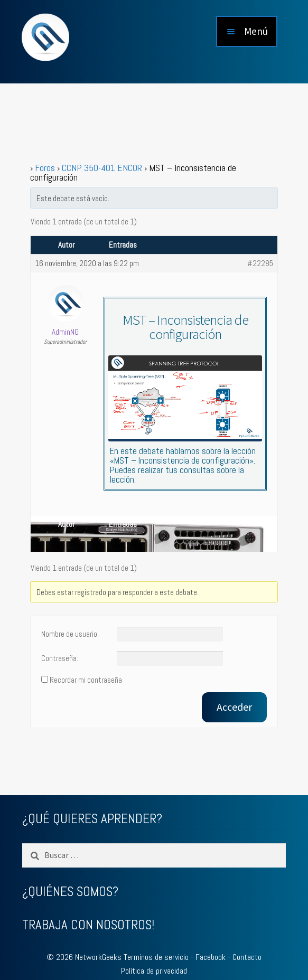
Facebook (211, 957)
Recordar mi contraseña (86, 680)
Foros (45, 168)
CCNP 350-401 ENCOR (102, 168)
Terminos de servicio (156, 957)
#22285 (260, 263)
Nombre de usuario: (70, 634)
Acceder (234, 707)
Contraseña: (60, 658)
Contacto (247, 957)
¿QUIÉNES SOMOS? (70, 892)
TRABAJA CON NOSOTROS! (88, 925)
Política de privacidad (154, 971)
